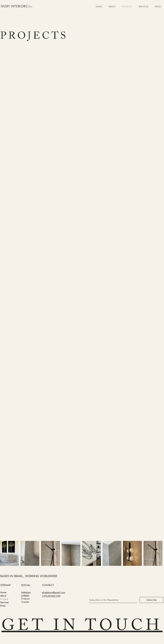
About (3, 596)
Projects (4, 599)
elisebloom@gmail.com (54, 592)
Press (3, 606)
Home (3, 592)
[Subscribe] (151, 600)
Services (4, 602)
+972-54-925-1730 (51, 596)
